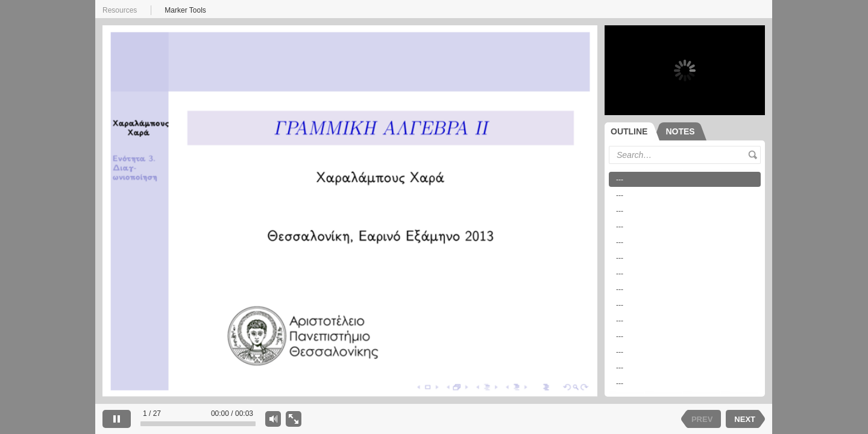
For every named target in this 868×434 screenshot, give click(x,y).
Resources (120, 10)
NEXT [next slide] (745, 419)
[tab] (632, 131)
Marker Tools (185, 10)
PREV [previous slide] (702, 419)
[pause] (117, 419)
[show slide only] (294, 419)
